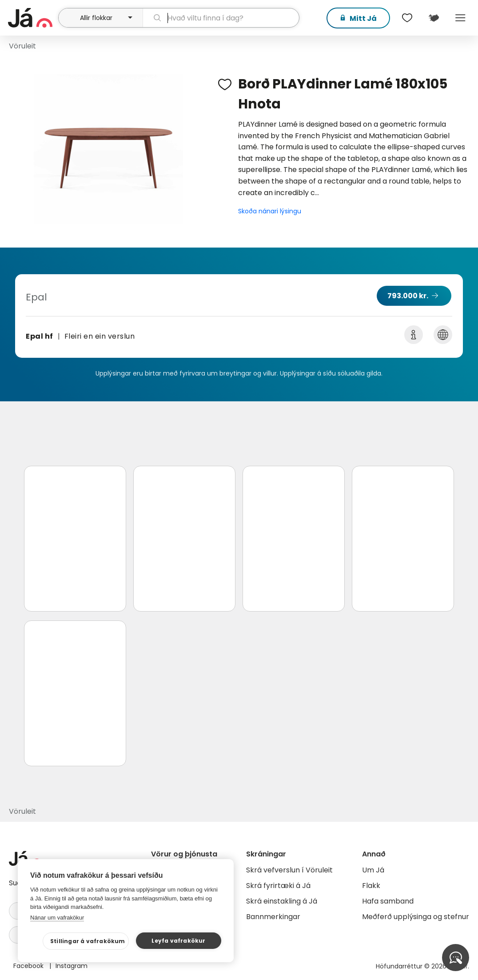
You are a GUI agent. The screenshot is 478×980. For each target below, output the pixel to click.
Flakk (371, 886)
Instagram (72, 966)
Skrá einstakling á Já (282, 901)
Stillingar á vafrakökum (88, 941)
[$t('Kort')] (434, 18)
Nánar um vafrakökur (57, 918)
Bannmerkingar (273, 917)
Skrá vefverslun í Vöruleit (289, 870)
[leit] (221, 18)
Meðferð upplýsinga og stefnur (416, 917)
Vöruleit (22, 46)
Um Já (373, 870)
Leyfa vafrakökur (178, 941)
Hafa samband (388, 901)
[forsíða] (32, 18)
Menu (460, 18)
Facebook (29, 966)
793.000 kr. (408, 296)
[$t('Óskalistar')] (407, 18)
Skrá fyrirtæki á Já (278, 886)
